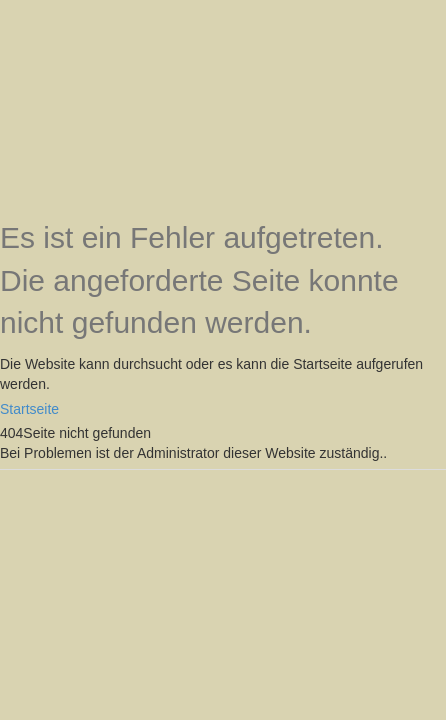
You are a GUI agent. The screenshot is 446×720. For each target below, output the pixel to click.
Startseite (29, 409)
